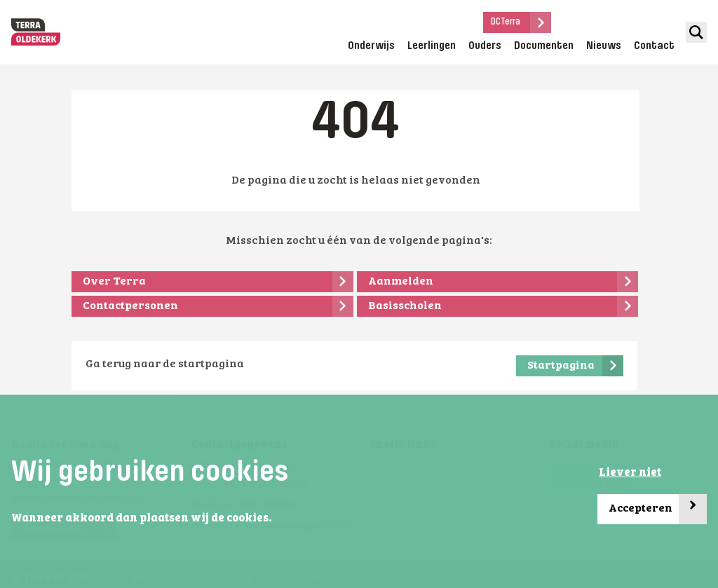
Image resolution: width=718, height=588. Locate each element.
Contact (654, 46)
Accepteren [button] (658, 509)
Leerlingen (432, 46)
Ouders (485, 46)
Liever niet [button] (630, 473)
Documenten (544, 46)
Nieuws (604, 46)
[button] (276, 519)
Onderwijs (371, 46)
